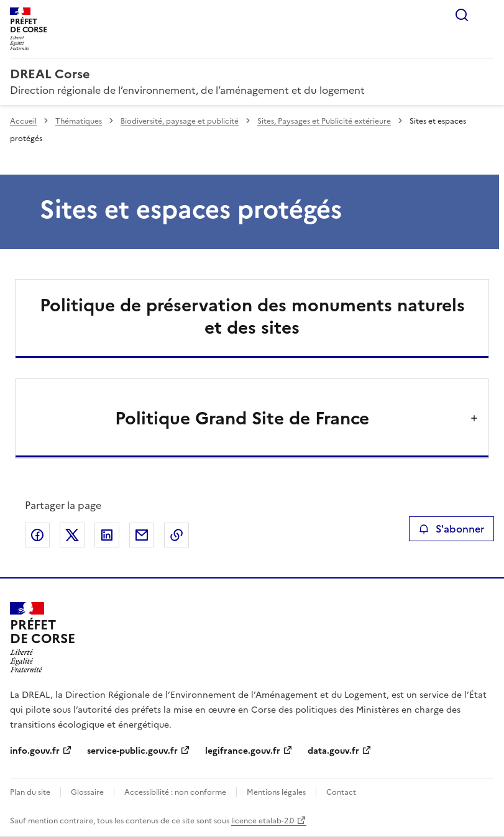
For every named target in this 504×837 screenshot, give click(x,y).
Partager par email (142, 535)
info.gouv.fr (35, 751)
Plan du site (30, 792)
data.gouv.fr (333, 751)
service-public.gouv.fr (132, 751)
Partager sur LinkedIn (107, 535)
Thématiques (79, 121)
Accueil (23, 121)
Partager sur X (72, 535)
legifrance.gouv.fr (243, 751)
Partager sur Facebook (37, 535)
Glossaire (87, 792)
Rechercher (462, 15)
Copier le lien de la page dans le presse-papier (176, 535)
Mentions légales (276, 792)
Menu (487, 15)
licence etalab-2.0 (263, 821)
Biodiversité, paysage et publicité (180, 121)
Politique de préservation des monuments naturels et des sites (252, 316)
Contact (341, 792)
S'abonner (451, 529)
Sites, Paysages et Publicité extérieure (324, 121)
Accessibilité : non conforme (175, 792)
